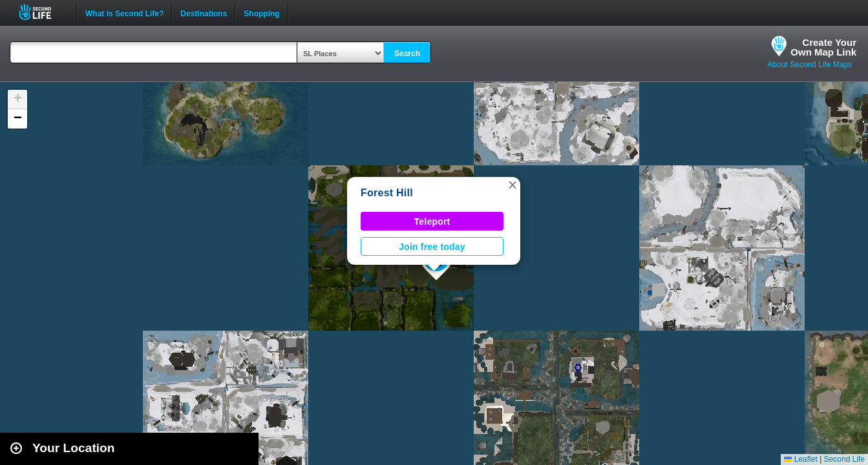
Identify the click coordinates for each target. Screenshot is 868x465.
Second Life (42, 12)
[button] (513, 185)
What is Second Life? (124, 12)
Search (407, 54)
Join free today (432, 247)
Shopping (261, 12)
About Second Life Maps (810, 65)
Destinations (204, 12)
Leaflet (800, 459)
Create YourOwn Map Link (823, 47)
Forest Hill (387, 193)
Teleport (432, 222)
